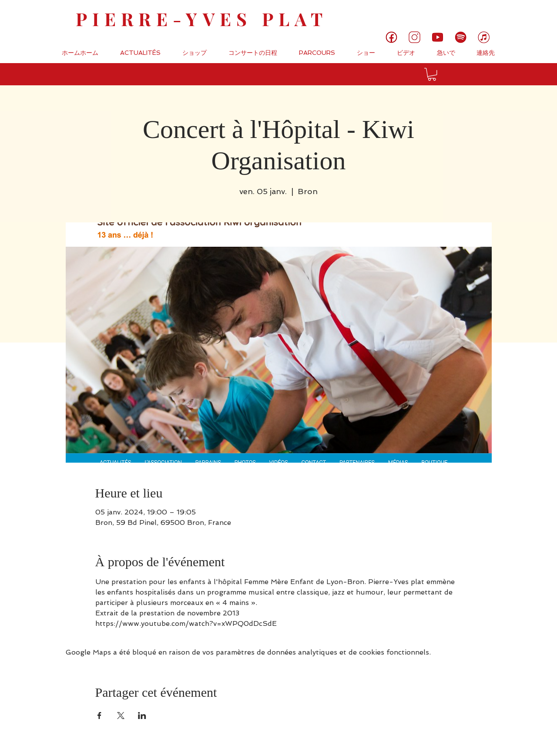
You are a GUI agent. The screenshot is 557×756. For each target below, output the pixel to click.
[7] (484, 37)
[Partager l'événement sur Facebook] (99, 716)
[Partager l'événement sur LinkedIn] (142, 716)
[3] (414, 37)
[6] (461, 37)
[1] (391, 37)
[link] (521, 15)
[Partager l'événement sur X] (121, 716)
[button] (432, 74)
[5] (438, 37)
